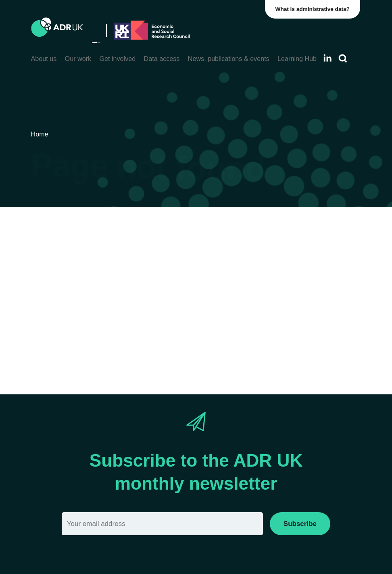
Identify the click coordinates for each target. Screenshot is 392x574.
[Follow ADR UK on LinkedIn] (327, 58)
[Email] (162, 524)
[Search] (343, 59)
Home (178, 311)
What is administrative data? (314, 9)
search (101, 326)
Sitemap (210, 311)
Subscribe (300, 524)
